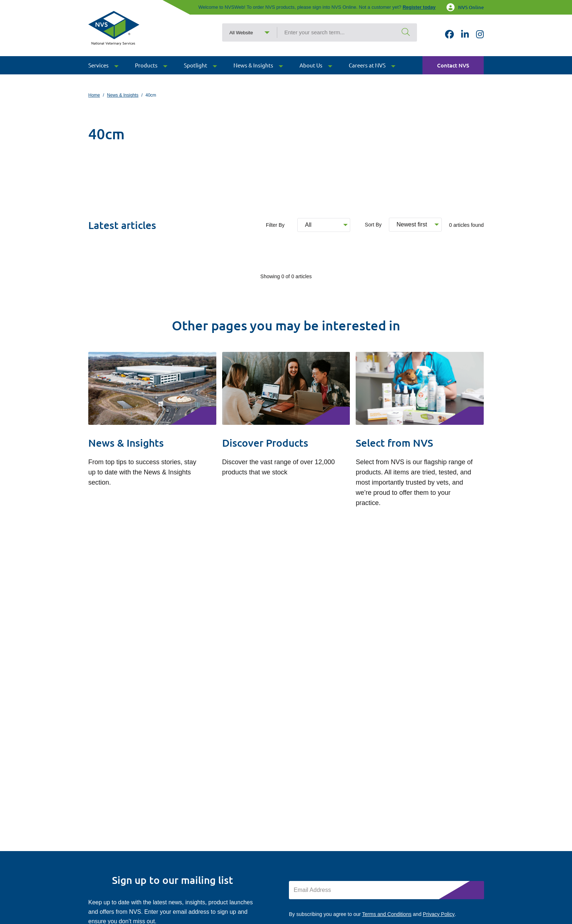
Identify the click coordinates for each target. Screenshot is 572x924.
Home (94, 95)
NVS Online (465, 7)
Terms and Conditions (387, 914)
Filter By (275, 225)
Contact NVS (453, 71)
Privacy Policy (439, 914)
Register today (419, 7)
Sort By (373, 225)
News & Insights (123, 95)
